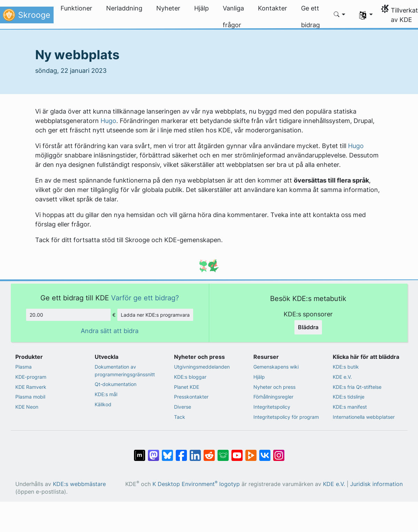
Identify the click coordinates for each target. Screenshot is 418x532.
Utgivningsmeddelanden (202, 367)
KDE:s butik (346, 367)
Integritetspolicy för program (286, 417)
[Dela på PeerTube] (251, 452)
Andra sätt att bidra (110, 331)
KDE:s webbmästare (79, 484)
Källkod (103, 404)
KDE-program (31, 377)
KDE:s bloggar (190, 377)
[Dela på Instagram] (279, 452)
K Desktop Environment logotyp (196, 484)
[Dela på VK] (265, 452)
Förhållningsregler (273, 397)
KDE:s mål (106, 394)
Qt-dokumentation (116, 384)
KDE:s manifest (350, 407)
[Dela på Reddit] (209, 452)
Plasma (23, 367)
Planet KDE (187, 387)
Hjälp (259, 377)
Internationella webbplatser (364, 417)
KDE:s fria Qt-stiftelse (357, 387)
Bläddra (308, 327)
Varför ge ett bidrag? (145, 298)
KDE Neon (27, 407)
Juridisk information (376, 484)
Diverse (183, 407)
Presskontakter (191, 397)
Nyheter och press (274, 387)
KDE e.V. (342, 377)
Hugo (108, 121)
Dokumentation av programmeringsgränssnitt (125, 371)
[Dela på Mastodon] (153, 452)
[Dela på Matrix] (140, 452)
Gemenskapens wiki (276, 367)
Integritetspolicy (272, 407)
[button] (340, 15)
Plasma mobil (30, 397)
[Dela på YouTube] (237, 452)
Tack (180, 417)
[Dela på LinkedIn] (195, 452)
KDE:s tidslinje (349, 397)
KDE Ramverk (31, 387)
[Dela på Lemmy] (223, 452)
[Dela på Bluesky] (167, 452)
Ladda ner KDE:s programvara (155, 315)
